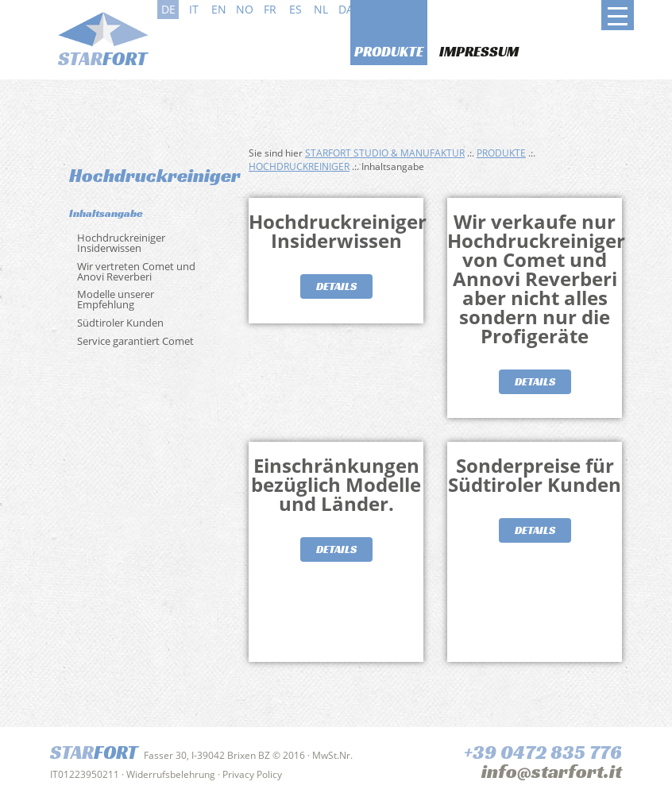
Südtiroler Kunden (120, 323)
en (219, 9)
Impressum (479, 51)
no (245, 9)
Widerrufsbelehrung (171, 774)
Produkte (389, 51)
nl (321, 9)
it (194, 9)
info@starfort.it (552, 772)
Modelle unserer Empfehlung (116, 299)
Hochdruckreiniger (299, 166)
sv (372, 9)
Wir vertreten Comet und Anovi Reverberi (136, 271)
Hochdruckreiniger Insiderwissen (121, 243)
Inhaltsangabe (106, 213)
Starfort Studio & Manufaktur (385, 153)
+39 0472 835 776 (543, 753)
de (168, 9)
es (295, 9)
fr (270, 9)
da (346, 9)
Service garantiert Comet (135, 341)
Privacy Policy (252, 774)
